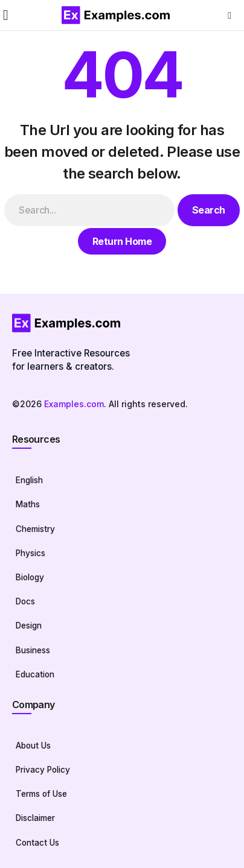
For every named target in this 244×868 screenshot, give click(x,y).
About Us (33, 746)
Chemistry (35, 529)
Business (33, 650)
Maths (28, 504)
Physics (30, 553)
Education (35, 674)
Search (209, 210)
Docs (25, 601)
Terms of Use (41, 794)
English (29, 480)
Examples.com (74, 404)
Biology (30, 577)
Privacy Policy (43, 770)
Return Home (122, 241)
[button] (6, 15)
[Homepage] (122, 323)
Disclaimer (35, 818)
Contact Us (37, 843)
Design (29, 626)
